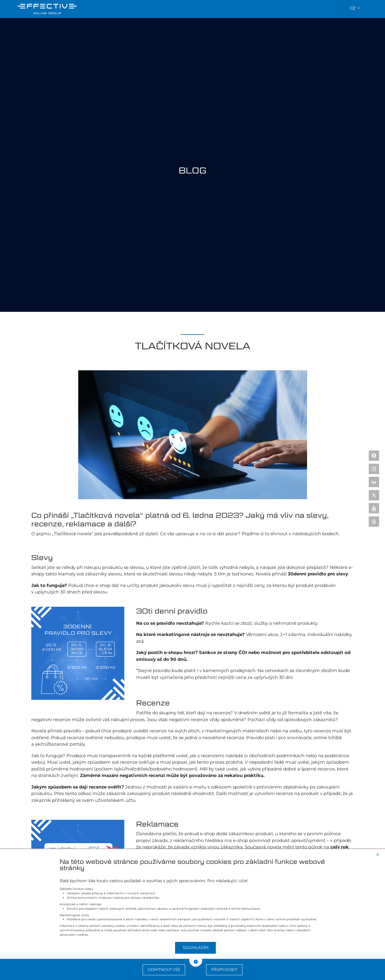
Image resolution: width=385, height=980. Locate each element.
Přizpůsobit (224, 970)
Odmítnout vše (164, 970)
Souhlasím (196, 947)
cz (353, 8)
